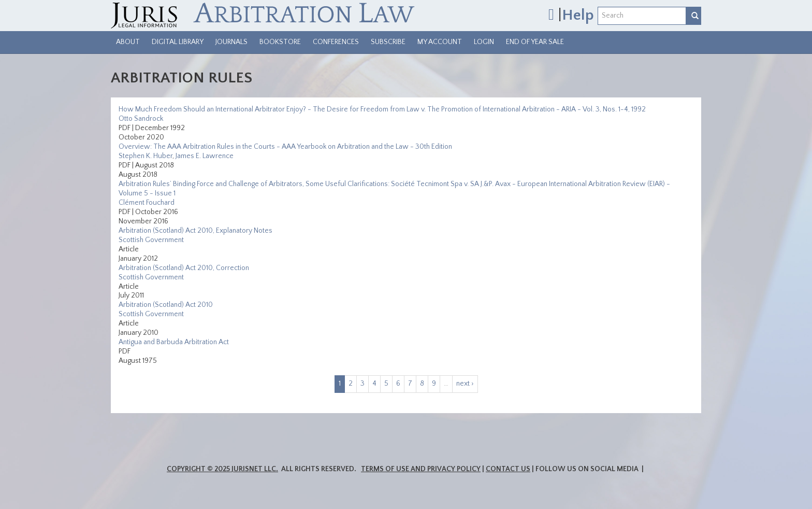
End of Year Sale (535, 42)
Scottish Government (151, 240)
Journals (231, 42)
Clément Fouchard (147, 203)
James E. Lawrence (205, 156)
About (128, 42)
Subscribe (388, 42)
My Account (440, 42)
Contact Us (508, 469)
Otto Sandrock (141, 119)
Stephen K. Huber (146, 156)
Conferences (336, 42)
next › (465, 384)
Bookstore (280, 42)
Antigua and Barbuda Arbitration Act (174, 342)
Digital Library (178, 42)
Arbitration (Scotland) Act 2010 (166, 305)
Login (484, 42)
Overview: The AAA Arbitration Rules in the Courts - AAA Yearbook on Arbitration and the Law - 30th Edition (285, 147)
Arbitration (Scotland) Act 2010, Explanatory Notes (195, 231)
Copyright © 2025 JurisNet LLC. (222, 469)
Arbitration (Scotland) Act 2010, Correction (184, 268)
